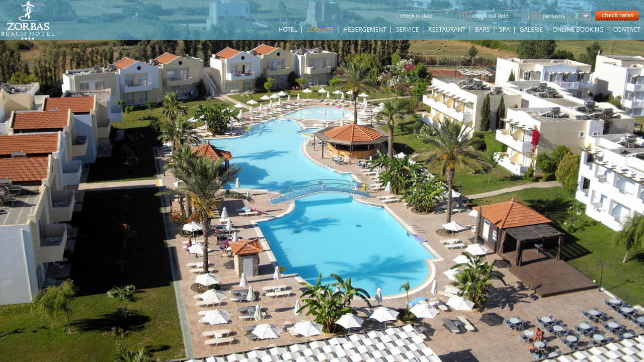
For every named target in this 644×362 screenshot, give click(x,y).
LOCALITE (320, 29)
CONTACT (627, 29)
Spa (504, 29)
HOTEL (288, 29)
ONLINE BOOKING (578, 29)
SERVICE (407, 29)
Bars (482, 29)
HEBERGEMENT (365, 29)
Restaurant (447, 29)
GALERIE (532, 29)
